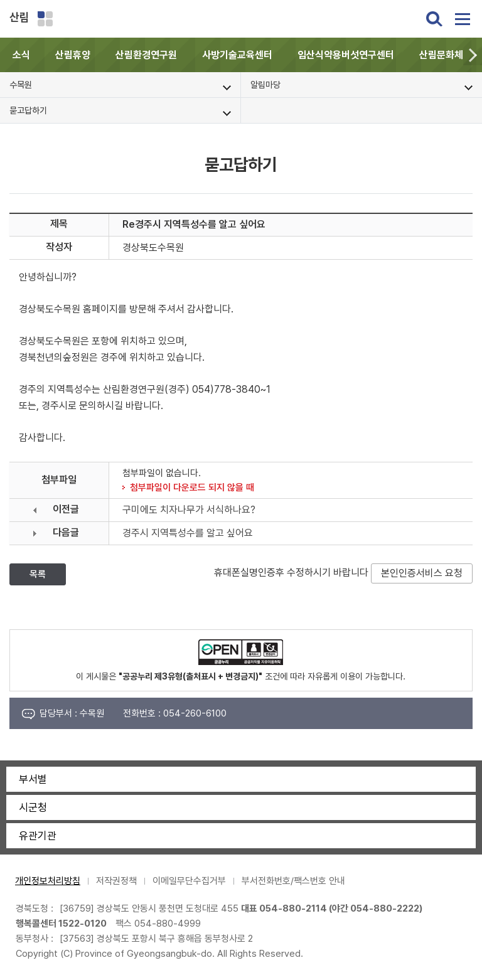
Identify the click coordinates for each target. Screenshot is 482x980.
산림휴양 (73, 55)
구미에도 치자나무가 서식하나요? (189, 510)
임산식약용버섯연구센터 (346, 55)
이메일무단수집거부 (189, 881)
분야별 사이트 (45, 19)
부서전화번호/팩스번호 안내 (293, 881)
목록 (38, 574)
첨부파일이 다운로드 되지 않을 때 (192, 487)
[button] (473, 55)
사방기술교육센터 (237, 55)
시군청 (33, 807)
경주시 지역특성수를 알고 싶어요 (188, 533)
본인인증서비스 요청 (422, 573)
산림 (19, 17)
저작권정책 (116, 881)
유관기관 (38, 836)
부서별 (33, 779)
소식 (21, 55)
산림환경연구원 (146, 55)
